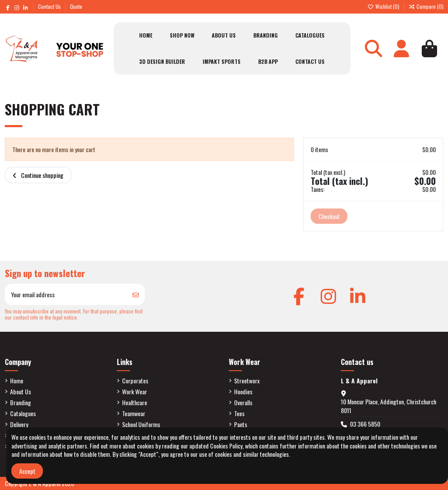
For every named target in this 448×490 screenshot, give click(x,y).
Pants (241, 424)
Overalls (243, 403)
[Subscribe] (136, 294)
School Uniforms (141, 424)
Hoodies (243, 392)
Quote (76, 6)
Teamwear (134, 414)
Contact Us (50, 6)
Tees (239, 414)
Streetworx (247, 381)
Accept (27, 471)
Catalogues (23, 414)
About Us (21, 392)
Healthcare (135, 403)
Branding (21, 403)
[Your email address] (66, 294)
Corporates (135, 381)
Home (17, 381)
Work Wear (135, 392)
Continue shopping (38, 175)
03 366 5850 (365, 424)
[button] (182, 35)
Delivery (19, 424)
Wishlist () (384, 6)
